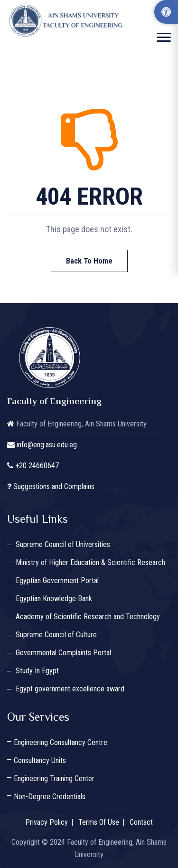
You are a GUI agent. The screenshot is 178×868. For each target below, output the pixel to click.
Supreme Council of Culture (56, 635)
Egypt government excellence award (70, 689)
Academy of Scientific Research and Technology (88, 617)
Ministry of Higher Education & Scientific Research (90, 562)
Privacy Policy (47, 822)
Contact (141, 822)
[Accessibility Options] (166, 12)
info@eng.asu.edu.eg (47, 445)
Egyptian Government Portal (57, 580)
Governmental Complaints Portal (63, 653)
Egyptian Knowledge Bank (54, 599)
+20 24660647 (37, 466)
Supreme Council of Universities (63, 544)
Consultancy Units (40, 760)
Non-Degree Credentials (50, 797)
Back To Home (89, 261)
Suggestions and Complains (54, 486)
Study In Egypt (37, 671)
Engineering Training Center (54, 778)
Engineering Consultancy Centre (61, 742)
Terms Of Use (99, 822)
